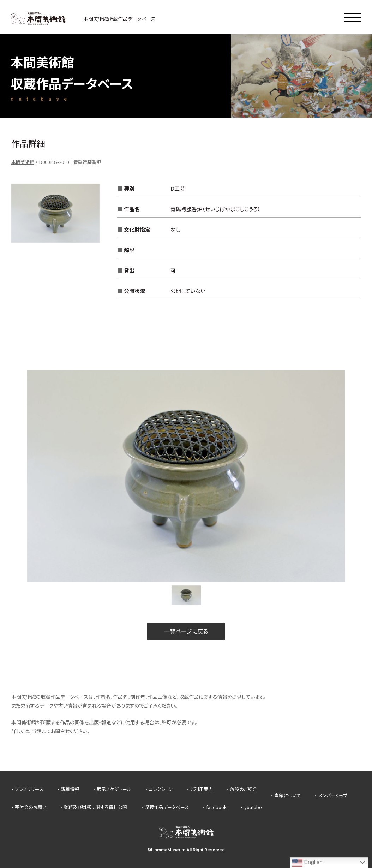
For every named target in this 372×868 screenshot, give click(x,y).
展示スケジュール (114, 789)
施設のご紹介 (244, 789)
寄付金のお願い (31, 807)
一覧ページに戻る (186, 631)
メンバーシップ (333, 795)
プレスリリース (29, 789)
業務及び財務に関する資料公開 (95, 807)
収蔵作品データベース (167, 807)
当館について (287, 795)
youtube (253, 807)
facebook (216, 807)
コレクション (161, 789)
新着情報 (70, 789)
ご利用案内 (202, 789)
